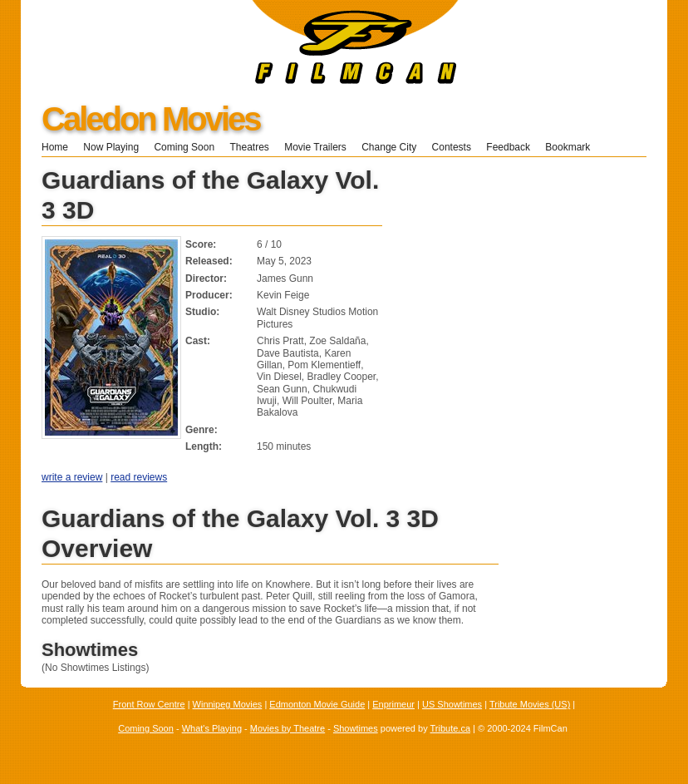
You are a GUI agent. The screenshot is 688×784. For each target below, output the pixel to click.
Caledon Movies (151, 119)
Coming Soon (184, 147)
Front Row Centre (149, 704)
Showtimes (356, 728)
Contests (452, 147)
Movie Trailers (315, 147)
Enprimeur (393, 704)
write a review (72, 477)
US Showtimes (452, 704)
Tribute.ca (451, 728)
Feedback (508, 147)
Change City (389, 147)
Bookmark (573, 147)
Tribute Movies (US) (530, 704)
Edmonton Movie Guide (317, 704)
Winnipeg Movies (228, 704)
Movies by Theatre (287, 728)
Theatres (249, 147)
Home (55, 147)
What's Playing (212, 728)
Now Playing (111, 147)
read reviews (139, 477)
